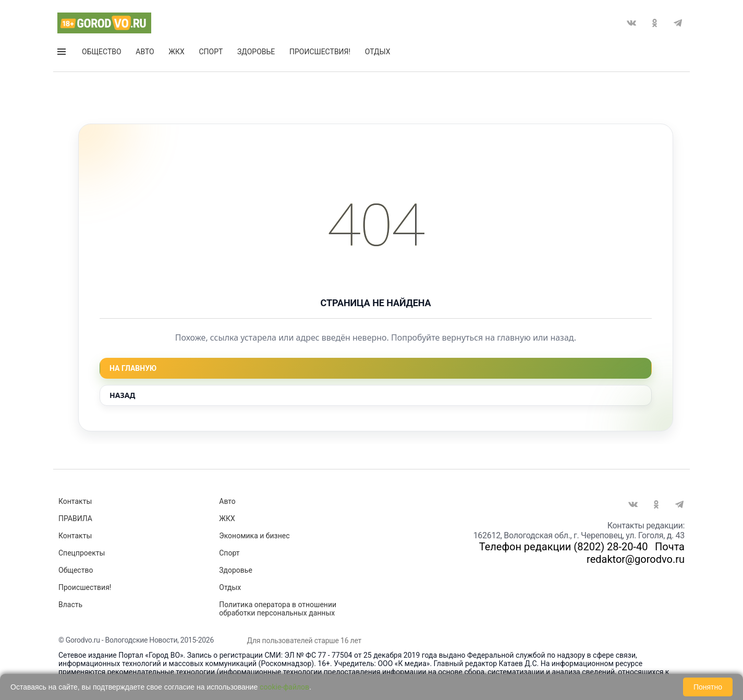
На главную (133, 368)
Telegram (678, 23)
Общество (102, 52)
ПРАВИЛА (75, 518)
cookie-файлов (284, 687)
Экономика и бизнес (254, 536)
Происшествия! (320, 52)
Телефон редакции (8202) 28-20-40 (564, 547)
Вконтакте (631, 23)
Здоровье (256, 52)
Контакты (75, 501)
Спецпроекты (82, 553)
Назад (122, 395)
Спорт (211, 52)
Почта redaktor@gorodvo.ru (636, 553)
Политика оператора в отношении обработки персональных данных (278, 609)
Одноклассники (654, 23)
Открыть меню (62, 52)
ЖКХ (176, 52)
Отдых (378, 52)
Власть (70, 605)
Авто (145, 52)
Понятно (708, 687)
